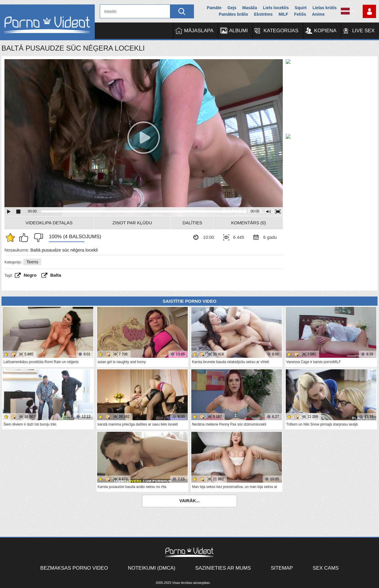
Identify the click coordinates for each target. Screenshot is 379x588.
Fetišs (300, 14)
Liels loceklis (276, 8)
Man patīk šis (25, 238)
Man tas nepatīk (37, 238)
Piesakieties (369, 11)
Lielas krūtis (325, 8)
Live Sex (363, 31)
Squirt (301, 8)
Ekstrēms (263, 14)
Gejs (232, 8)
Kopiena (325, 31)
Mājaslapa (199, 31)
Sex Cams (326, 568)
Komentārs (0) (248, 223)
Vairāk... (190, 501)
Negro (30, 275)
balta (56, 275)
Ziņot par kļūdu (132, 223)
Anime (318, 14)
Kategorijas (281, 31)
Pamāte (214, 8)
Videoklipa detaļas (49, 223)
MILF (284, 14)
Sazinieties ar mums (223, 568)
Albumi (239, 31)
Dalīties (192, 223)
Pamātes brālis (233, 14)
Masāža (250, 8)
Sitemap (282, 568)
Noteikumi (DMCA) (152, 568)
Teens (32, 262)
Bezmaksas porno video (74, 568)
